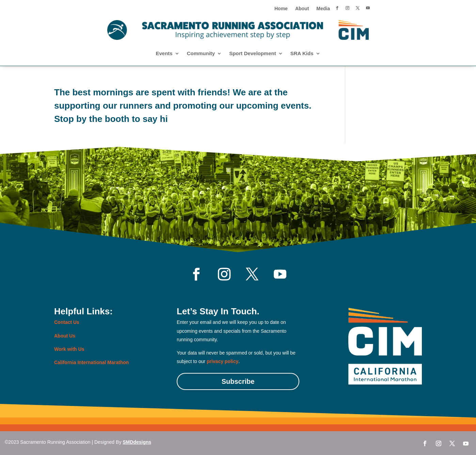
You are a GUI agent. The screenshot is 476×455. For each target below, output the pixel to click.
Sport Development (253, 54)
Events (164, 54)
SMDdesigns (137, 442)
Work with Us (69, 349)
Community (201, 54)
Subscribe (238, 381)
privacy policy (223, 361)
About (302, 9)
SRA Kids (302, 54)
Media (323, 9)
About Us (65, 336)
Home (281, 9)
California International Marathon (91, 362)
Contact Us (67, 322)
